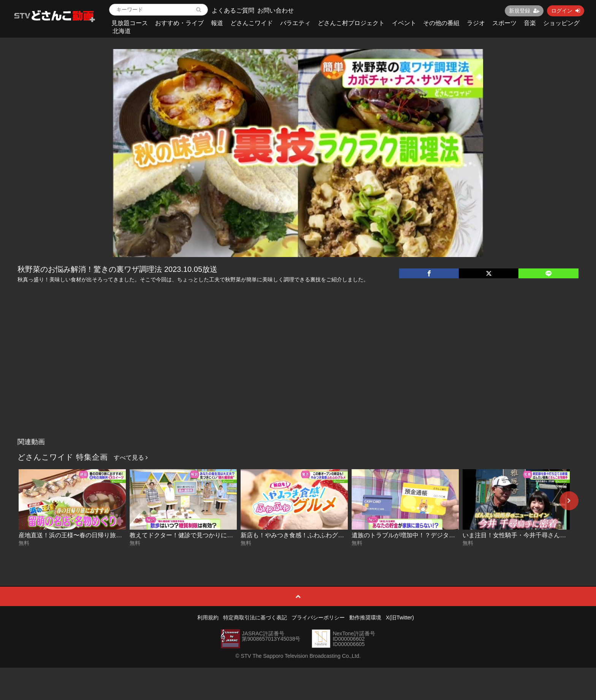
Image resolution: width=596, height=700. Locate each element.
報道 (217, 23)
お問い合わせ (276, 10)
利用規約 (208, 617)
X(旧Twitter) (400, 617)
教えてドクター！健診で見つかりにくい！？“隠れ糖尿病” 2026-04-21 (224, 535)
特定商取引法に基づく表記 (255, 617)
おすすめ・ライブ (179, 23)
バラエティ (295, 23)
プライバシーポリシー (318, 617)
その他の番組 (441, 23)
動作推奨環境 (365, 617)
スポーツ (504, 23)
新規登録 (524, 11)
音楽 (530, 23)
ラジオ (476, 23)
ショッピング (561, 23)
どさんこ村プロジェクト (351, 23)
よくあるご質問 (233, 10)
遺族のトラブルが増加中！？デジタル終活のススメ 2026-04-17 (438, 535)
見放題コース (130, 23)
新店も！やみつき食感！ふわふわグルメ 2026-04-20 (312, 535)
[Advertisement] (298, 377)
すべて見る (131, 458)
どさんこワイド (252, 23)
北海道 (122, 31)
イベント (404, 23)
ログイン (566, 11)
